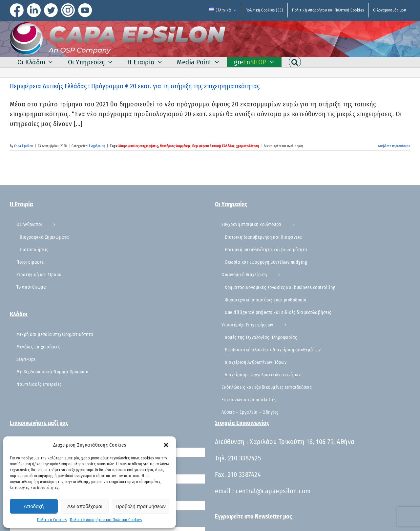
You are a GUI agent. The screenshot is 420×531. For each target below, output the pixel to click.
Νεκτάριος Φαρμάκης (175, 146)
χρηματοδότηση (248, 146)
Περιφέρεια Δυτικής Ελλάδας (213, 146)
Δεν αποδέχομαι (85, 506)
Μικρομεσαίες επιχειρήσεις (138, 146)
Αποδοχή (34, 506)
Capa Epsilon (24, 146)
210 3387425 (245, 458)
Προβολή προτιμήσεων (141, 506)
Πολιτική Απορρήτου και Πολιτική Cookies (106, 520)
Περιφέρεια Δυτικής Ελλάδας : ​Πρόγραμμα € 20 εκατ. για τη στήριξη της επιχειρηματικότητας (135, 86)
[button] (166, 445)
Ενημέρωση (97, 146)
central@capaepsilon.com (273, 491)
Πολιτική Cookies (52, 520)
